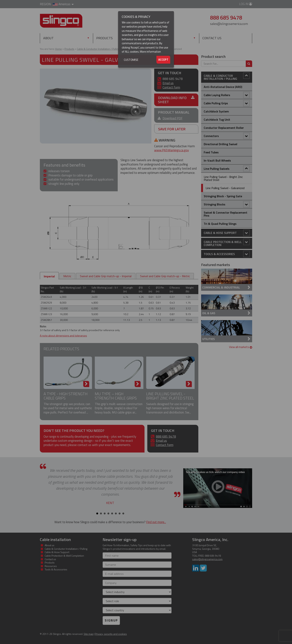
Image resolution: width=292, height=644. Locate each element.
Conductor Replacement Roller (224, 128)
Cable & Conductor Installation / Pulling (227, 77)
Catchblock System (216, 111)
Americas (63, 4)
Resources (158, 38)
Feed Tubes (211, 152)
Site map (88, 634)
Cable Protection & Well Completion (227, 243)
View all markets (241, 347)
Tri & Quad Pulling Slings (220, 224)
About (48, 38)
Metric (67, 276)
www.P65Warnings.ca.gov (172, 150)
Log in (246, 4)
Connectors (227, 136)
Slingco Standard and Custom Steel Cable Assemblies (61, 21)
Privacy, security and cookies (111, 634)
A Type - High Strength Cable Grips (66, 396)
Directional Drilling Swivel (220, 144)
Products (112, 38)
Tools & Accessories (227, 254)
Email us (168, 83)
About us (50, 545)
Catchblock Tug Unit (217, 120)
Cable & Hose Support (227, 233)
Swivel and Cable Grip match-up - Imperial (106, 276)
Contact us (212, 38)
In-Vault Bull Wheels (217, 160)
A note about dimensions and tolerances (63, 336)
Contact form (171, 87)
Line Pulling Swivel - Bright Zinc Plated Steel (170, 396)
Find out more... (156, 522)
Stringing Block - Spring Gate (223, 196)
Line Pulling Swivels (227, 169)
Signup (111, 620)
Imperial (49, 276)
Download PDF (173, 118)
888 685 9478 (166, 437)
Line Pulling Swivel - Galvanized (225, 188)
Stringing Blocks (227, 204)
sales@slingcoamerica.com (229, 24)
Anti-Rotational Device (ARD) (223, 87)
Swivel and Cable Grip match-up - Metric (165, 276)
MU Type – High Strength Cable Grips (116, 396)
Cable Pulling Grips (227, 103)
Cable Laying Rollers (227, 95)
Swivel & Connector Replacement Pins (226, 214)
